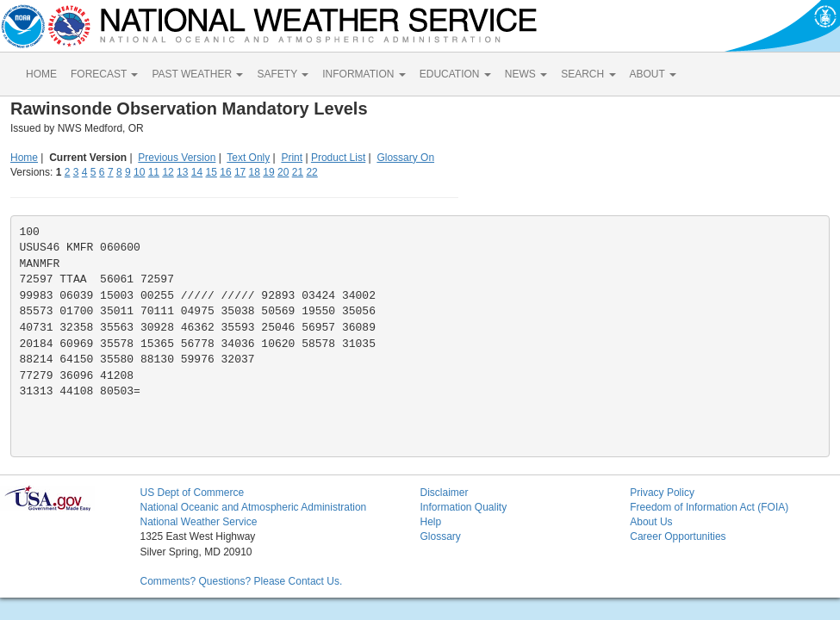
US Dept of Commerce (192, 493)
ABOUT (653, 74)
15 (212, 172)
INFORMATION (364, 74)
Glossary (440, 536)
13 (182, 172)
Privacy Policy (662, 493)
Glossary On (405, 158)
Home (24, 158)
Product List (338, 158)
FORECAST (104, 74)
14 (197, 172)
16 (225, 172)
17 (240, 172)
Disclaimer (444, 493)
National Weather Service (198, 522)
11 (154, 172)
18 (255, 172)
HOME (41, 74)
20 (283, 172)
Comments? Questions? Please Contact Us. (241, 581)
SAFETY (283, 74)
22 (311, 172)
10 (139, 172)
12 (168, 172)
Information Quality (463, 507)
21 (298, 172)
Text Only (248, 158)
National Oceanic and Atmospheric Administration (253, 507)
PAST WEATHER (197, 74)
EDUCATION (455, 74)
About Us (651, 522)
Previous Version (177, 158)
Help (430, 522)
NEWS (526, 74)
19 (268, 172)
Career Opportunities (678, 536)
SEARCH (588, 74)
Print (292, 158)
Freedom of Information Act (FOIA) (709, 507)
